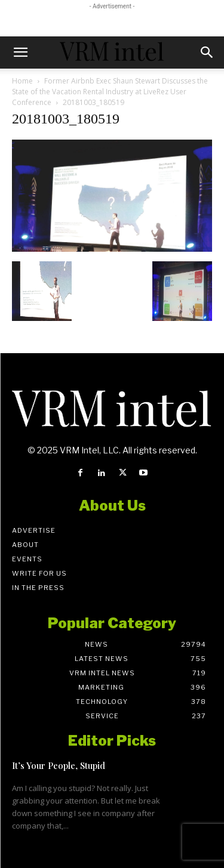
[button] (20, 52)
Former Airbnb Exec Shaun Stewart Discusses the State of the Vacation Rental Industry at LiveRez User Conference (110, 92)
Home (22, 81)
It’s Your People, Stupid (59, 765)
